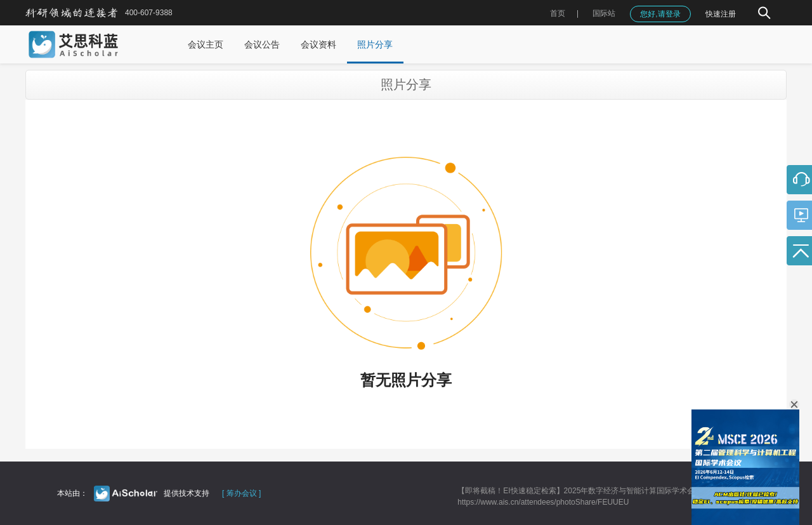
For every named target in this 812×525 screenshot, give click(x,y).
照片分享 (375, 44)
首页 (558, 13)
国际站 (604, 13)
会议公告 (262, 44)
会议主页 (206, 44)
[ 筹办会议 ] (241, 493)
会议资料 (318, 44)
